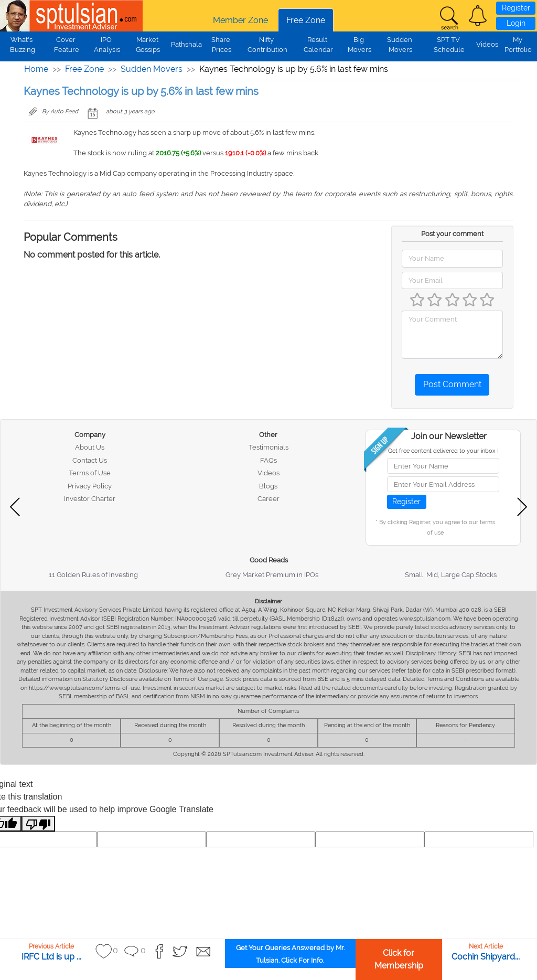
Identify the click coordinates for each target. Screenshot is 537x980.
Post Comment (452, 384)
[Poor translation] (38, 824)
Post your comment (452, 234)
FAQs (268, 460)
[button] (478, 16)
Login (516, 23)
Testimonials (268, 447)
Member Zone (240, 20)
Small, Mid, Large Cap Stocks (451, 575)
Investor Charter (90, 499)
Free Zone (306, 20)
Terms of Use (90, 473)
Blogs (268, 486)
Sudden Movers (152, 69)
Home (36, 69)
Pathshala (186, 44)
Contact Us (90, 460)
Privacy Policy (90, 486)
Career (268, 499)
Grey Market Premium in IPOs (272, 575)
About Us (90, 447)
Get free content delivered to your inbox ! (443, 451)
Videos (487, 44)
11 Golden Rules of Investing (93, 575)
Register (516, 8)
